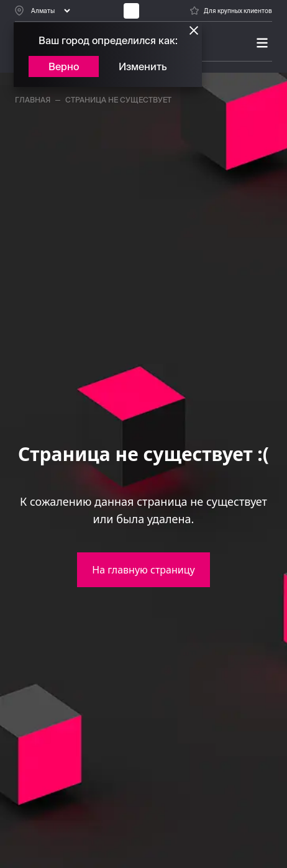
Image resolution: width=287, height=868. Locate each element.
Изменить (143, 66)
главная (33, 100)
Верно (64, 66)
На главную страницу (143, 570)
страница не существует (118, 100)
